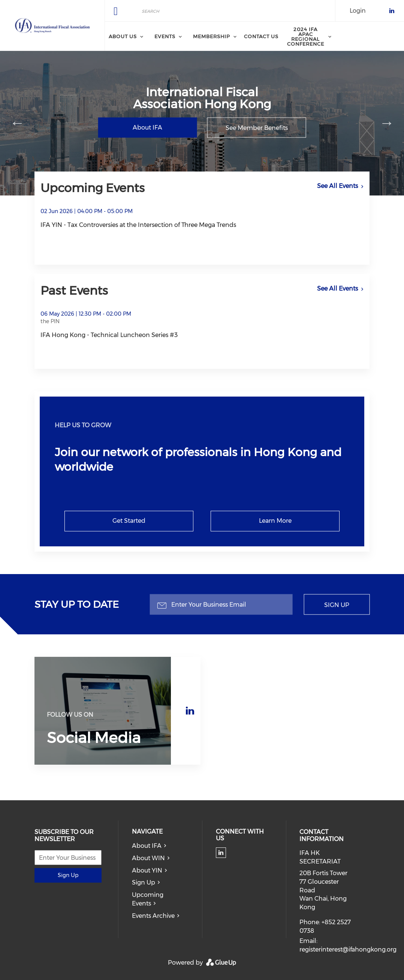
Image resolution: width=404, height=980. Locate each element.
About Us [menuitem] (123, 36)
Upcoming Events (148, 899)
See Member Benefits (257, 128)
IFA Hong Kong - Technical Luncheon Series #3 (109, 335)
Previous (17, 123)
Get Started (129, 521)
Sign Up (337, 605)
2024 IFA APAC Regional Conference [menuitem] (306, 37)
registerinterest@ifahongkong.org (348, 949)
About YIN (147, 870)
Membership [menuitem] (212, 36)
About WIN (148, 858)
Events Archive (153, 916)
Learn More (275, 521)
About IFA (147, 128)
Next (387, 123)
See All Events (337, 186)
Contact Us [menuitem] (261, 36)
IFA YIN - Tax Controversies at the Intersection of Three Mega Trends (138, 225)
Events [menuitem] (165, 36)
